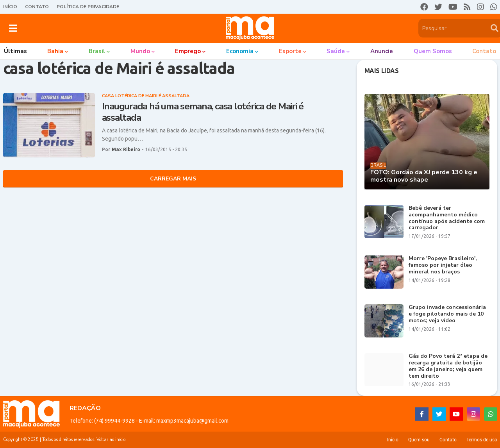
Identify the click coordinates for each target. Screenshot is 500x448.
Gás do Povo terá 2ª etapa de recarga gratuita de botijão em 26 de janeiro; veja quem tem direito (448, 366)
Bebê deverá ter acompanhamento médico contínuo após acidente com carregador (447, 218)
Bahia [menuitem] (55, 51)
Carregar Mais (173, 179)
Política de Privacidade (88, 7)
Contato (37, 7)
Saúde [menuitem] (336, 51)
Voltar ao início (111, 440)
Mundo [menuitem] (140, 51)
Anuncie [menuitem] (382, 51)
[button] (13, 28)
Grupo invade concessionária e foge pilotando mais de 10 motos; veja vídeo (447, 314)
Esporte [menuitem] (290, 51)
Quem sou (419, 440)
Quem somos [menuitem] (433, 51)
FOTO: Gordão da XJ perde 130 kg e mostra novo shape (424, 176)
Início (10, 7)
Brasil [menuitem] (97, 51)
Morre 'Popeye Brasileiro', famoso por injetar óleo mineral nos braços (443, 265)
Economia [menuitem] (240, 51)
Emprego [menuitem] (188, 51)
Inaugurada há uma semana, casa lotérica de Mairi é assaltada (203, 112)
